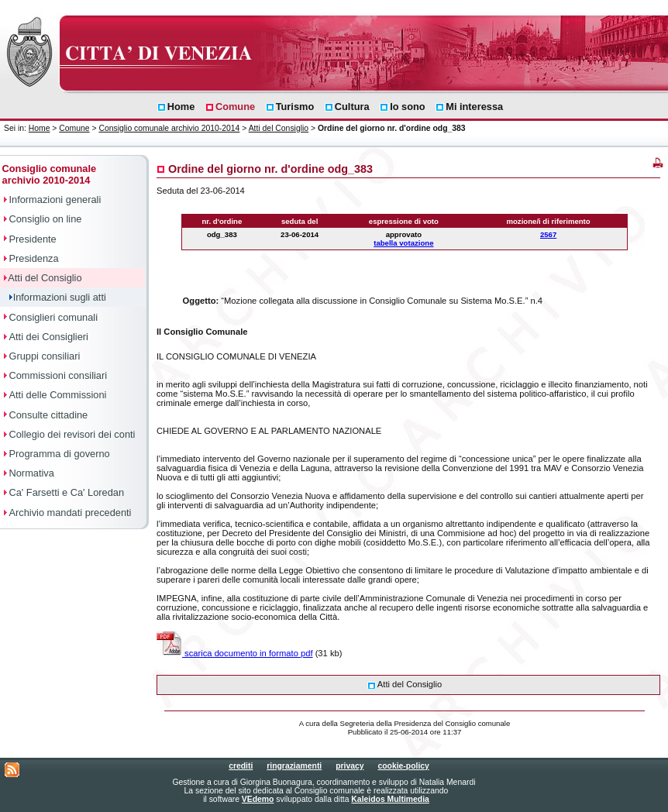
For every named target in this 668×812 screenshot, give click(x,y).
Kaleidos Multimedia (390, 799)
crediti (241, 766)
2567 (548, 234)
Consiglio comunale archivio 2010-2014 (169, 128)
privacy (349, 766)
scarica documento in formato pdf (235, 653)
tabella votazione (403, 243)
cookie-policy (403, 766)
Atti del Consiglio (279, 128)
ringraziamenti (294, 766)
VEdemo (258, 799)
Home (40, 128)
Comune (74, 128)
